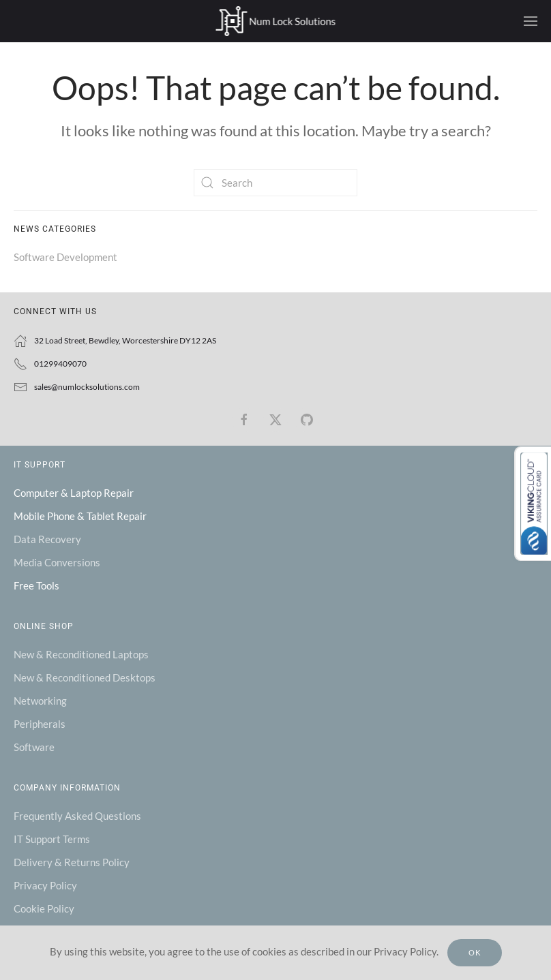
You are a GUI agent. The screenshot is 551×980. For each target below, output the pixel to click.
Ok (475, 952)
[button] (531, 21)
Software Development (65, 257)
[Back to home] (276, 21)
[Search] (275, 183)
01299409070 (60, 364)
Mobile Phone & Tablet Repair (80, 516)
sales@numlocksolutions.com (87, 387)
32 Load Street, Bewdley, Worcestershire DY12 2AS (125, 340)
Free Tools (36, 585)
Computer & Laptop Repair (74, 493)
